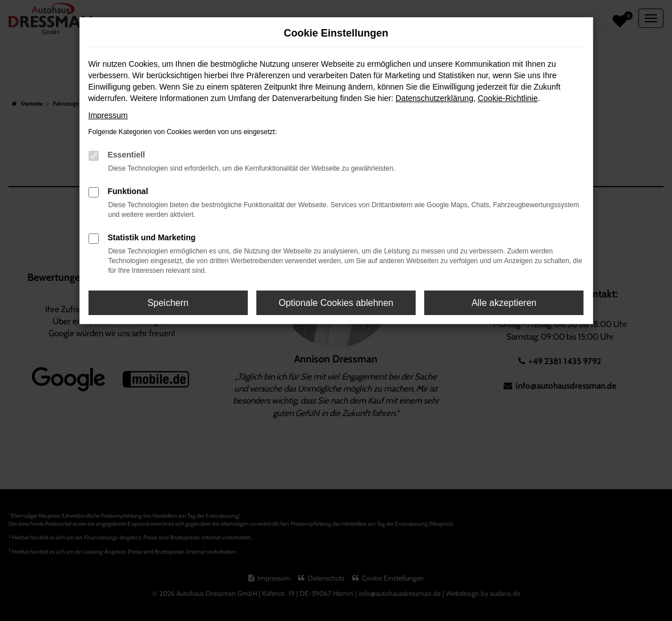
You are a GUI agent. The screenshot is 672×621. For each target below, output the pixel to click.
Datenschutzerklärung (434, 98)
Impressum (108, 115)
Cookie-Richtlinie (508, 98)
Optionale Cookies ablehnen (336, 303)
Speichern (168, 303)
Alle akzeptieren (504, 303)
